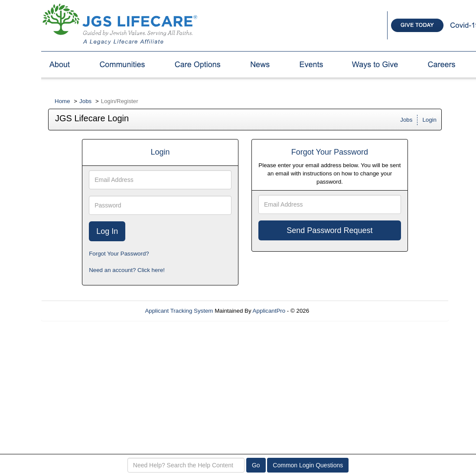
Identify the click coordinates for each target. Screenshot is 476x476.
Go (256, 465)
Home (62, 101)
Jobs (85, 101)
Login (429, 120)
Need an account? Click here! (127, 270)
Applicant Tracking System (179, 311)
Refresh (335, 311)
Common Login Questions (308, 465)
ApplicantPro (269, 311)
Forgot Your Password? (119, 254)
